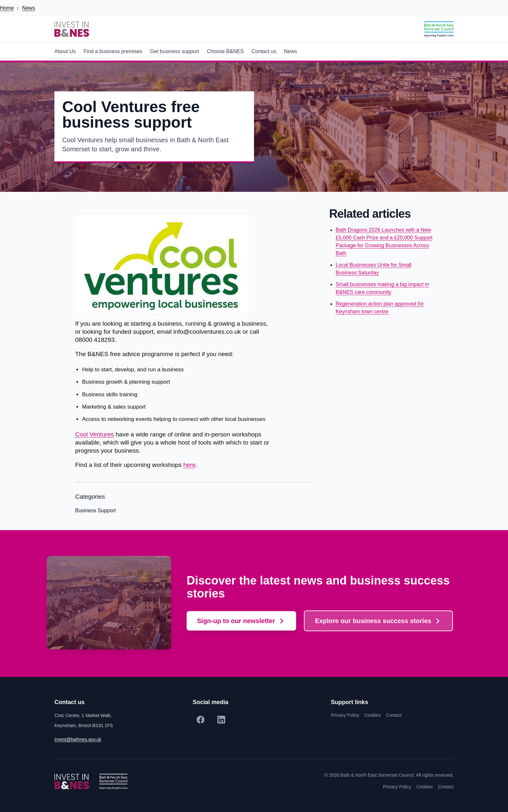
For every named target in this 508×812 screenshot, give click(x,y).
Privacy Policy (345, 715)
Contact (394, 715)
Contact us (264, 51)
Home (7, 8)
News (29, 8)
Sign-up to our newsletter (236, 621)
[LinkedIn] (221, 720)
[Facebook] (201, 720)
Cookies (372, 715)
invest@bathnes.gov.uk (78, 739)
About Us (65, 51)
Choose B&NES (225, 51)
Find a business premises (113, 51)
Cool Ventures (94, 434)
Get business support (174, 51)
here (190, 465)
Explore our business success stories (373, 621)
